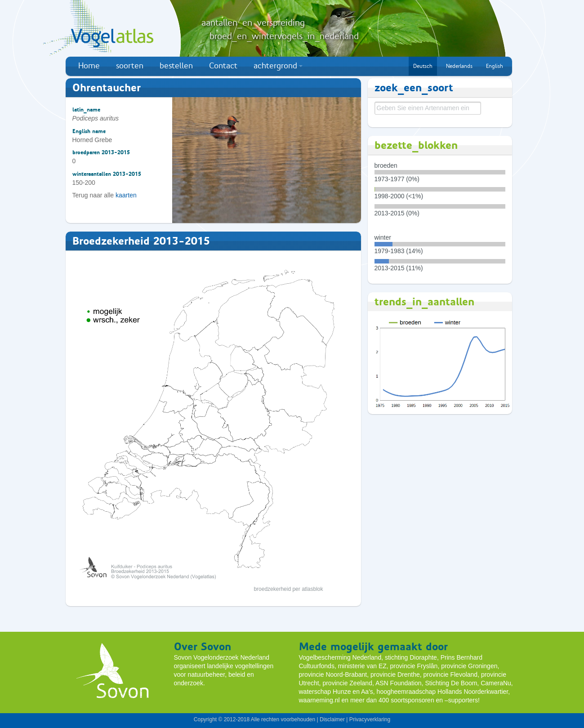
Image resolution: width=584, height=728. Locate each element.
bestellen (176, 66)
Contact (223, 66)
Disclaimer (332, 719)
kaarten (126, 195)
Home (89, 66)
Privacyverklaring (370, 719)
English (495, 66)
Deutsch (423, 66)
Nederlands (459, 66)
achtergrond (278, 66)
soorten (130, 66)
